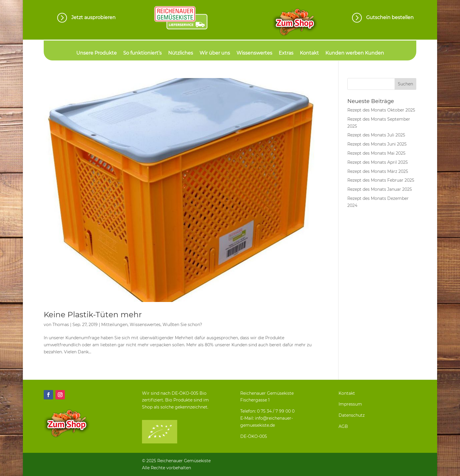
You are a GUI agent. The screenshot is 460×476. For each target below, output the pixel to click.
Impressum (350, 404)
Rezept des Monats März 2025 (378, 171)
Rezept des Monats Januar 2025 (380, 189)
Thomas (61, 325)
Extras (286, 53)
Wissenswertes (254, 53)
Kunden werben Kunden (355, 53)
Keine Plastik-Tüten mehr (93, 315)
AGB (343, 426)
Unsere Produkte (97, 53)
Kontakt (309, 53)
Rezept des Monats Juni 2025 (377, 144)
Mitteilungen (114, 325)
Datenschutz (352, 415)
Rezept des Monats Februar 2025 (381, 180)
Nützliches (181, 53)
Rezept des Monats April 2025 (378, 162)
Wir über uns (215, 53)
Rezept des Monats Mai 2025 (376, 153)
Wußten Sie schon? (182, 325)
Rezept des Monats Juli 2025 (376, 135)
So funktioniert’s (142, 53)
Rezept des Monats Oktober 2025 (381, 110)
